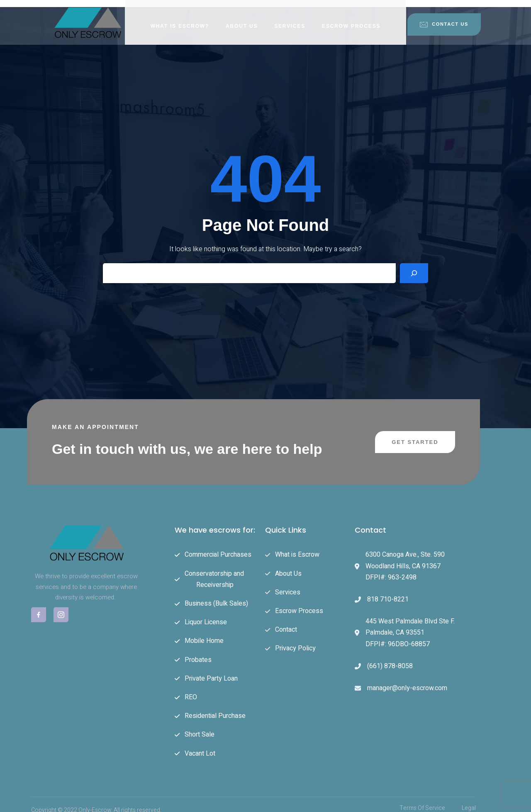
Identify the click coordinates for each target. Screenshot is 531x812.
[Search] (414, 266)
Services (290, 19)
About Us (242, 19)
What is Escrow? (180, 19)
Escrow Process (351, 19)
